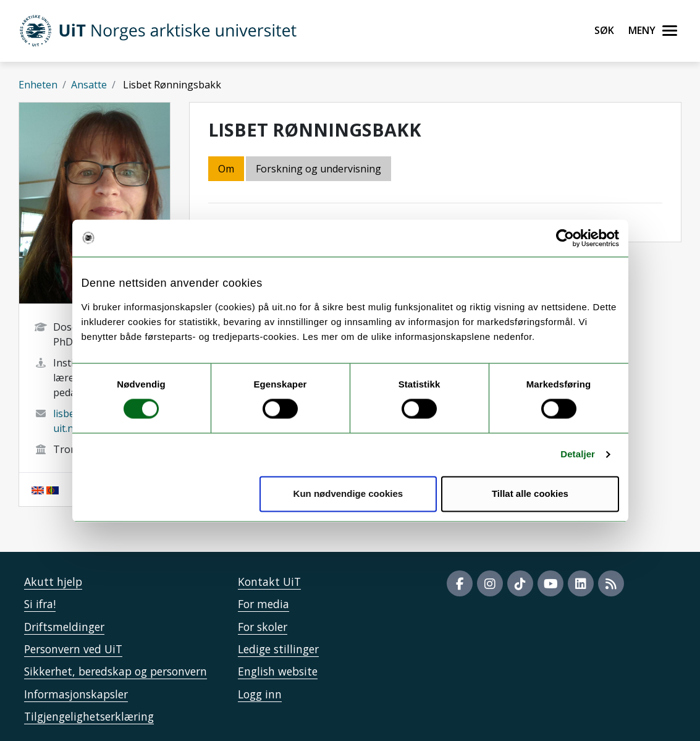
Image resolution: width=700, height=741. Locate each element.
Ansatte (89, 85)
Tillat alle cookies (530, 493)
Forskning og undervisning (318, 169)
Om (226, 169)
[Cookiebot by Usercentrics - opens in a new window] (565, 238)
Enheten (38, 85)
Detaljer (578, 455)
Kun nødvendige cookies (348, 493)
